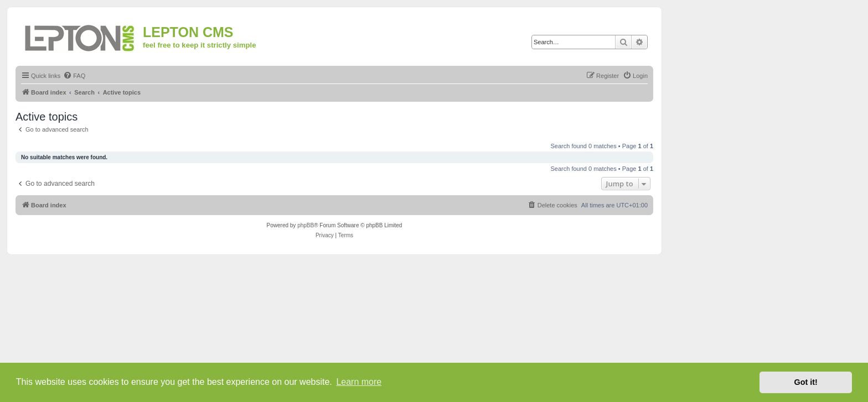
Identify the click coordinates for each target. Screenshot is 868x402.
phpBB (306, 225)
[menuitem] (74, 76)
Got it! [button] (806, 382)
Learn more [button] (359, 382)
